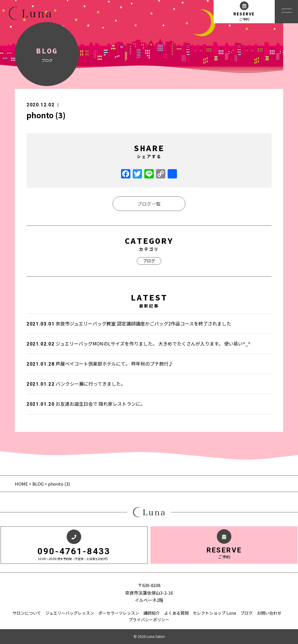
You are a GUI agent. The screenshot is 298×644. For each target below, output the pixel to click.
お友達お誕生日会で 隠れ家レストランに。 (86, 404)
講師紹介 (152, 613)
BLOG (38, 484)
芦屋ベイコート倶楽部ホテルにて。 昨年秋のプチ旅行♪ (100, 364)
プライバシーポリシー (149, 620)
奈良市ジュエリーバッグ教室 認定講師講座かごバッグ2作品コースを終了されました (129, 323)
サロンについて (27, 613)
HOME (22, 484)
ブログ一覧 (149, 204)
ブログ (149, 261)
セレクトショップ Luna (214, 613)
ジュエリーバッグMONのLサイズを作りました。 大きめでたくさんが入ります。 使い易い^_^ (139, 344)
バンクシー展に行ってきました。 (76, 384)
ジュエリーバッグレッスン (70, 613)
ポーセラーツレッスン (119, 613)
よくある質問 (176, 613)
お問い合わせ (269, 613)
